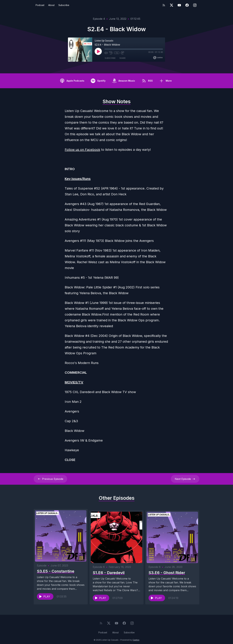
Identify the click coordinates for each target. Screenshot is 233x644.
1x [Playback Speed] (117, 53)
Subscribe (64, 5)
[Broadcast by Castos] (158, 58)
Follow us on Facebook (82, 150)
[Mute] (106, 53)
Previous (50, 479)
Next (185, 479)
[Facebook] (187, 5)
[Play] (98, 51)
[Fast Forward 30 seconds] (122, 53)
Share (122, 58)
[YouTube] (179, 5)
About (51, 5)
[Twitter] (172, 5)
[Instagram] (195, 5)
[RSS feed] (164, 5)
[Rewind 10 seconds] (111, 53)
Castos (136, 637)
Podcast (40, 5)
